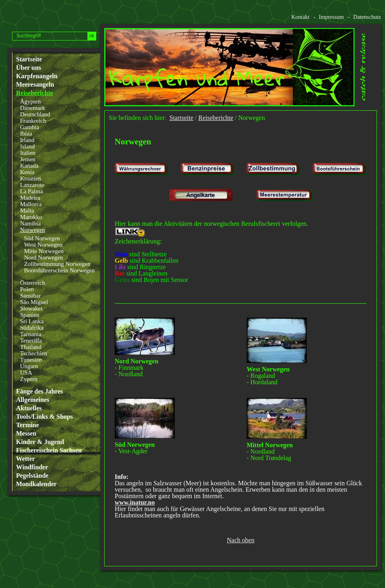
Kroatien (30, 178)
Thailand (31, 347)
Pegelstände (32, 476)
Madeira (30, 198)
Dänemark (32, 108)
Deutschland (35, 114)
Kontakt (300, 17)
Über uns (28, 68)
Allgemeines (33, 400)
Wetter (25, 459)
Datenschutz (367, 17)
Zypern (29, 379)
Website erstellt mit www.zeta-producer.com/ (377, 575)
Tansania (31, 334)
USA (26, 373)
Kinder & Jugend (40, 442)
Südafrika (32, 328)
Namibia (30, 223)
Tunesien (31, 360)
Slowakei (31, 308)
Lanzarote (32, 185)
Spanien (30, 315)
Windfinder (32, 467)
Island (27, 146)
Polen (27, 289)
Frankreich (33, 121)
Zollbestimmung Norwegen (57, 264)
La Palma (31, 191)
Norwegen (32, 230)
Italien (28, 153)
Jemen (28, 159)
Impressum (331, 17)
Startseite (29, 59)
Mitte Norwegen (44, 251)
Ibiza (26, 134)
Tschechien (33, 353)
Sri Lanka (32, 321)
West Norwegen (43, 245)
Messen (26, 434)
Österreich (32, 283)
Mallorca (31, 204)
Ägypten (30, 101)
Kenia (27, 172)
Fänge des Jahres (40, 391)
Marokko (31, 217)
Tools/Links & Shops (45, 417)
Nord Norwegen (44, 258)
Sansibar (30, 296)
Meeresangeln (35, 85)
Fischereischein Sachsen (49, 450)
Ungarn (29, 366)
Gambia (29, 127)
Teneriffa (31, 341)
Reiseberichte (34, 93)
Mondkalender (36, 484)
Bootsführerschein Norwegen (59, 270)
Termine (27, 425)
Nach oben (241, 540)
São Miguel (34, 302)
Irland (27, 140)
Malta (27, 211)
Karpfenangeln (37, 76)
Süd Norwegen (42, 238)
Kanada (29, 166)
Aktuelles (29, 408)
